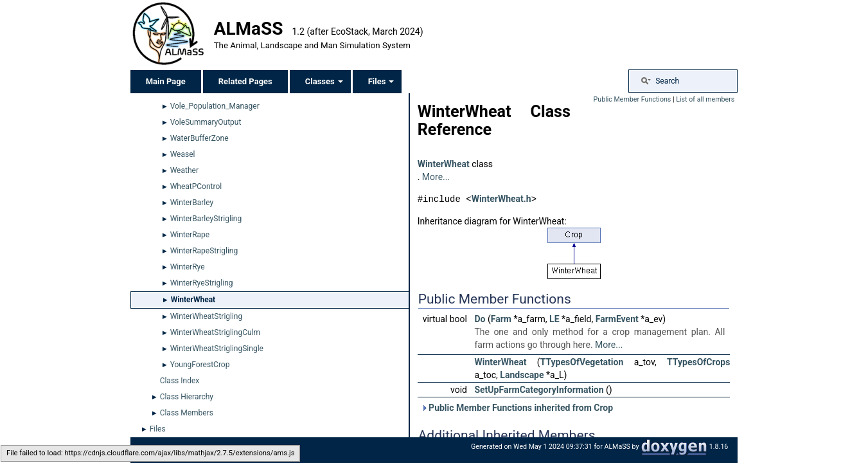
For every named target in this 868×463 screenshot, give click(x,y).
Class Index (180, 381)
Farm (501, 318)
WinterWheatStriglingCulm (215, 332)
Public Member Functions (633, 99)
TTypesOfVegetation (582, 361)
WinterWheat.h (501, 199)
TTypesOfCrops (698, 361)
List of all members (705, 99)
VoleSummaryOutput (206, 122)
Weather (184, 170)
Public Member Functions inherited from (517, 407)
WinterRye (188, 267)
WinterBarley (192, 203)
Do (480, 318)
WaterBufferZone (199, 138)
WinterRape (190, 235)
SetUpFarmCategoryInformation (539, 389)
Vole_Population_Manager (215, 106)
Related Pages (245, 81)
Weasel (183, 154)
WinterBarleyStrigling (206, 219)
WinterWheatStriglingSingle (217, 349)
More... (436, 177)
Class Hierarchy (187, 397)
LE (554, 318)
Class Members (187, 413)
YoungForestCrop (200, 365)
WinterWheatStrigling (207, 316)
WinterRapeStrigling (204, 251)
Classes (324, 81)
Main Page (166, 81)
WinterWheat (193, 300)
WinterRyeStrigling (202, 283)
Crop (603, 407)
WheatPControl (196, 186)
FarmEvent (617, 318)
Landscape (522, 374)
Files (381, 81)
